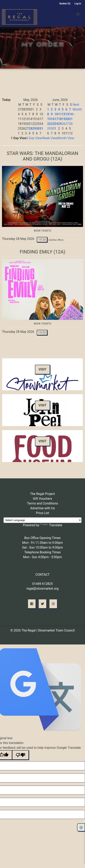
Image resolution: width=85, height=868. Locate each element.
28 (30, 129)
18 (60, 119)
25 (60, 124)
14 (71, 114)
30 (38, 129)
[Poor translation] (20, 755)
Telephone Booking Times (42, 552)
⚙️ (81, 827)
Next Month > (77, 109)
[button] (78, 14)
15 (49, 119)
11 (60, 114)
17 (56, 119)
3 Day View (34, 138)
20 (67, 119)
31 (41, 129)
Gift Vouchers (43, 499)
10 (56, 114)
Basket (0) (65, 4)
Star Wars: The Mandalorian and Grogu (42, 156)
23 (53, 124)
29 (34, 129)
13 (67, 114)
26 (64, 124)
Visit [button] (42, 369)
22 (49, 124)
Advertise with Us (42, 508)
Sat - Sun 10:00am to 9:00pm (42, 547)
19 (64, 119)
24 (56, 124)
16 (53, 119)
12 (64, 114)
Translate (51, 525)
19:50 (42, 333)
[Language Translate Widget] (42, 520)
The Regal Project (42, 494)
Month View (66, 138)
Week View (50, 138)
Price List (42, 513)
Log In (78, 4)
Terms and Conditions (42, 503)
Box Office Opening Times (42, 538)
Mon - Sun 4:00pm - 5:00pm (42, 557)
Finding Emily (36, 252)
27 (67, 124)
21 (71, 119)
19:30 (42, 240)
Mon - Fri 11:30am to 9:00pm (43, 543)
